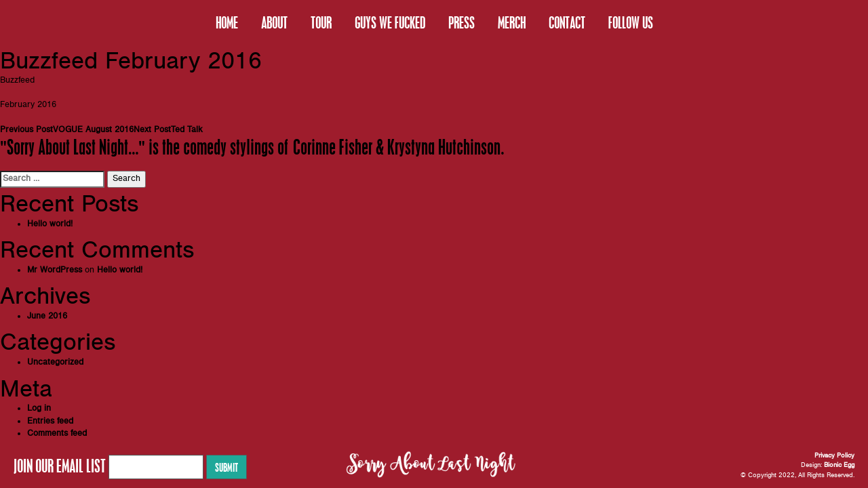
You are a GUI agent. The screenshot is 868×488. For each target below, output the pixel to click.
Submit (226, 467)
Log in (39, 408)
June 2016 (47, 316)
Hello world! (50, 224)
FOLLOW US (631, 22)
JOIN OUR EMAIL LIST (60, 466)
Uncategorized (55, 362)
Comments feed (57, 433)
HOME (227, 22)
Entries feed (50, 421)
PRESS (461, 22)
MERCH (512, 22)
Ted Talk (168, 130)
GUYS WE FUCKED (390, 22)
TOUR (321, 22)
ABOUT (274, 22)
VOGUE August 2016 (67, 130)
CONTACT (567, 22)
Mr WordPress (55, 270)
